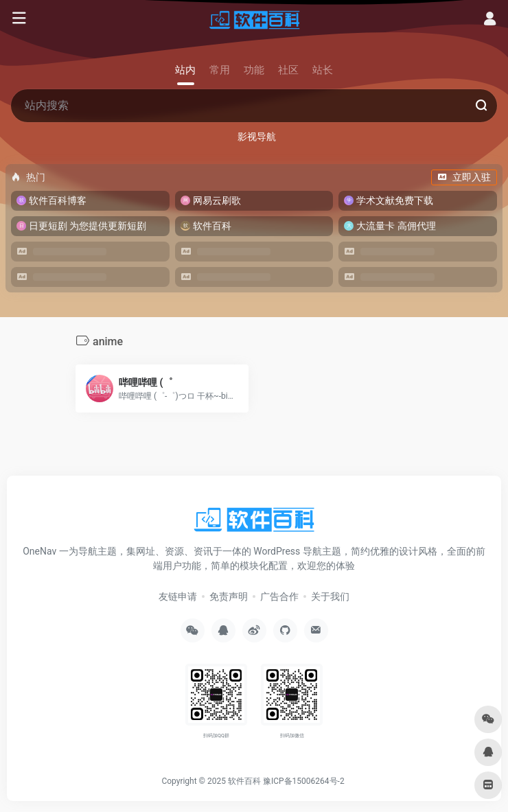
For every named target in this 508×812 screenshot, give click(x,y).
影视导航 (257, 137)
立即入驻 (464, 177)
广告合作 (279, 596)
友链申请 (178, 596)
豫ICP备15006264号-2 (304, 781)
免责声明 (229, 596)
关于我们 (330, 596)
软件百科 (244, 781)
